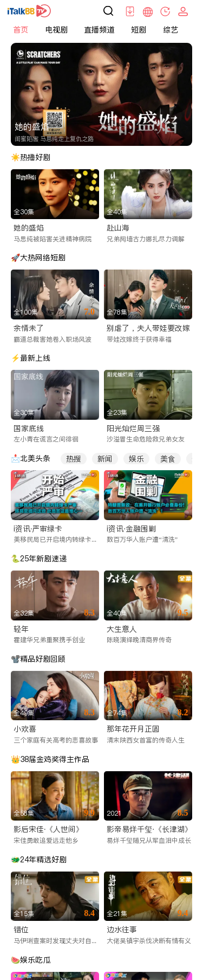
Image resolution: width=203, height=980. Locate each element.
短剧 (139, 30)
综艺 (171, 30)
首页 (21, 30)
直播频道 (99, 30)
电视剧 (56, 30)
